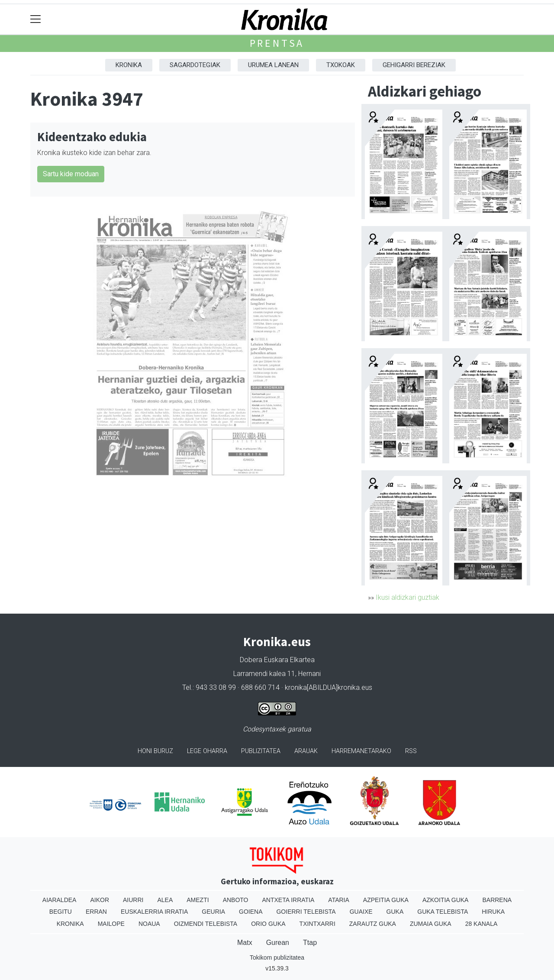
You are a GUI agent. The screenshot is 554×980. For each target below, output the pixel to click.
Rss (411, 751)
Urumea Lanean (273, 65)
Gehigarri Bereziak (414, 65)
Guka (395, 912)
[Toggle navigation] (36, 19)
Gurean (278, 943)
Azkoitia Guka (446, 900)
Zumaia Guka (431, 924)
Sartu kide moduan (71, 174)
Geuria (213, 912)
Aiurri (133, 900)
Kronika (129, 65)
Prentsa (277, 43)
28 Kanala (482, 924)
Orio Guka (268, 924)
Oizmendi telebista (206, 924)
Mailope (111, 924)
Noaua (149, 924)
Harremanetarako (361, 751)
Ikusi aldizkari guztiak (407, 597)
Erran (96, 912)
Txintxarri (317, 924)
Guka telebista (443, 912)
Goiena (251, 912)
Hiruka (493, 912)
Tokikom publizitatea (277, 957)
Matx (245, 943)
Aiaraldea (60, 900)
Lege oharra (207, 751)
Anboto (236, 900)
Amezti (198, 900)
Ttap (310, 943)
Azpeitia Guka (386, 900)
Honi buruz (155, 751)
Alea (165, 900)
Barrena (497, 900)
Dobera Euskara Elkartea (277, 660)
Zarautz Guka (373, 924)
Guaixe (361, 912)
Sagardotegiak (195, 65)
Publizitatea (261, 751)
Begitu (61, 912)
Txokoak (341, 65)
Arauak (306, 751)
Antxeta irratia (288, 900)
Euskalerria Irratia (154, 912)
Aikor (100, 900)
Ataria (339, 900)
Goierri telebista (306, 912)
